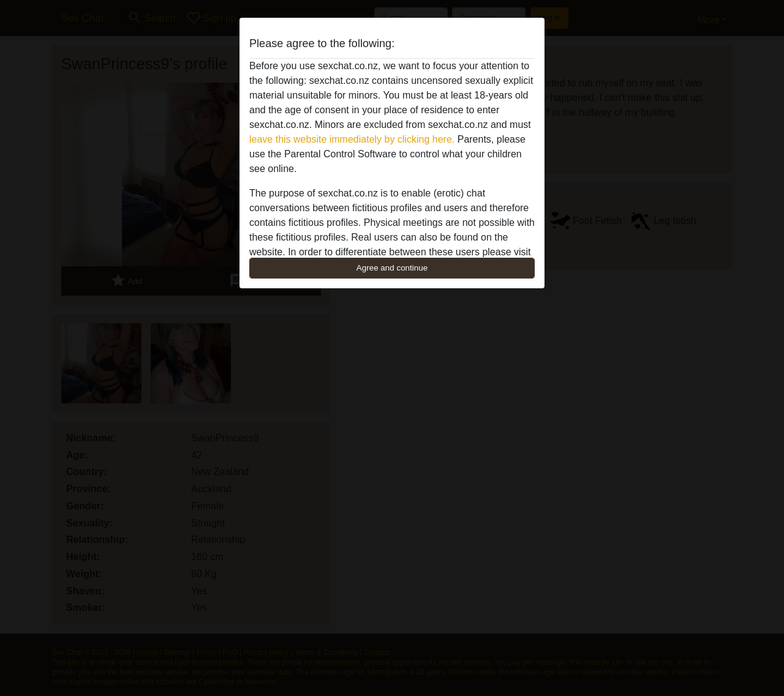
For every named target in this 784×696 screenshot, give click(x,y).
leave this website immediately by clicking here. (352, 139)
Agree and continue (392, 268)
